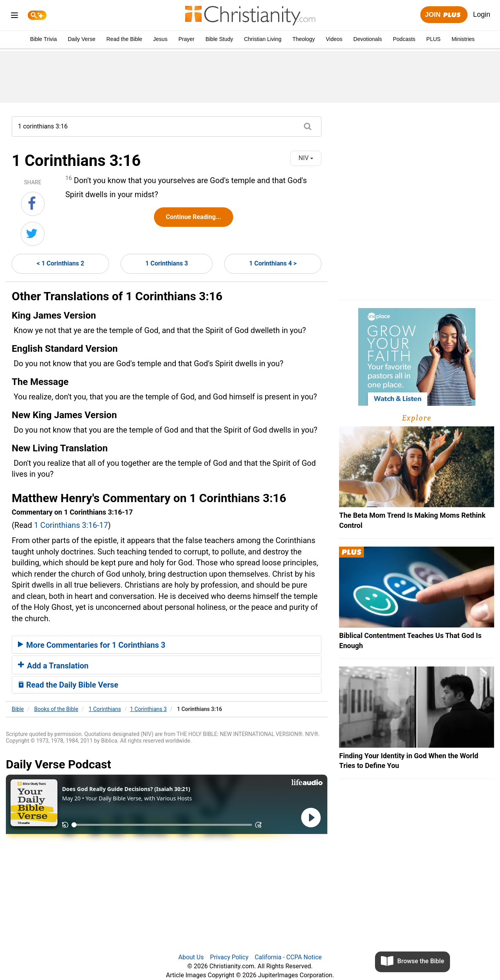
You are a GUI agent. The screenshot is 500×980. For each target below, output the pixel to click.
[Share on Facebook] (33, 204)
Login (482, 14)
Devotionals (368, 39)
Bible (18, 709)
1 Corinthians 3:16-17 (71, 525)
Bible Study (219, 39)
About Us (191, 957)
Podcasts (404, 39)
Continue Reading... (194, 217)
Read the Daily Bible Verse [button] (68, 685)
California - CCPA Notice (288, 957)
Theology (304, 39)
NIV (306, 158)
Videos (334, 39)
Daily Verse (81, 39)
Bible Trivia (43, 39)
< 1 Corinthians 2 (60, 263)
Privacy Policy (229, 957)
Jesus (160, 39)
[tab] (167, 645)
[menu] (14, 17)
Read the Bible (124, 39)
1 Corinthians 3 (167, 263)
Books (56, 709)
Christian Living (263, 39)
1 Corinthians (105, 709)
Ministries (463, 39)
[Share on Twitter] (33, 234)
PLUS (433, 39)
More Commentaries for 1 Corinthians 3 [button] (92, 645)
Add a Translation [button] (53, 666)
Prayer (187, 39)
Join (444, 15)
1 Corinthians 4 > (273, 263)
